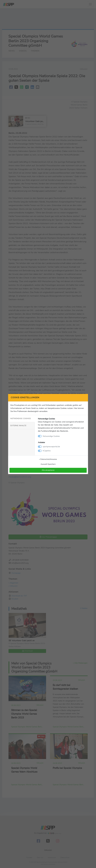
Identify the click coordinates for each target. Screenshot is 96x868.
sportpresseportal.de (51, 447)
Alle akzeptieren (48, 470)
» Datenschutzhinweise (48, 459)
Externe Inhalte (18, 426)
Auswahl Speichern (48, 464)
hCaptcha (47, 451)
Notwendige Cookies (21, 419)
